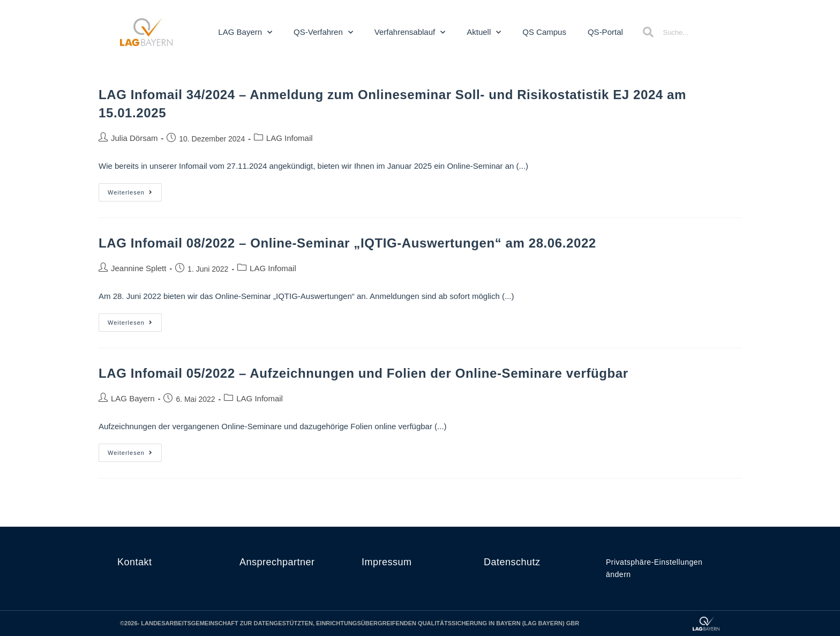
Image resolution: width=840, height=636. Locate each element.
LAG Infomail (290, 138)
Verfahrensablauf (410, 32)
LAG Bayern (245, 32)
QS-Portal (605, 32)
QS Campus (544, 32)
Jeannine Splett (138, 268)
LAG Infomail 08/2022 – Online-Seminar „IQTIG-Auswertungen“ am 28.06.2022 (347, 243)
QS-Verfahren (323, 32)
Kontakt (135, 562)
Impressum (387, 562)
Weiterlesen (135, 189)
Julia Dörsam (134, 138)
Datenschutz (512, 562)
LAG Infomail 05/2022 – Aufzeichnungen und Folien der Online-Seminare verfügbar (363, 373)
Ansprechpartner (277, 562)
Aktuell (484, 32)
